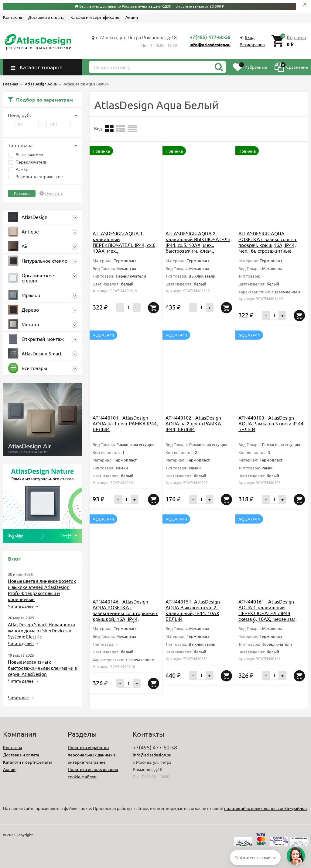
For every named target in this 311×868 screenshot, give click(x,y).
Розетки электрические (36, 176)
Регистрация (252, 44)
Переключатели (28, 162)
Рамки (18, 169)
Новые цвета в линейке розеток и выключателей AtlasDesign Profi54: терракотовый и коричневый (42, 590)
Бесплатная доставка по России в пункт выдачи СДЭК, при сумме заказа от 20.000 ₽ (152, 6)
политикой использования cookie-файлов (265, 808)
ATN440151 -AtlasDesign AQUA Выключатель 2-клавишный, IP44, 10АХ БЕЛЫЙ (193, 610)
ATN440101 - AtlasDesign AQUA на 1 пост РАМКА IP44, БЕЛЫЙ (125, 423)
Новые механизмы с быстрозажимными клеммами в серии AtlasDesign (42, 668)
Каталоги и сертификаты (95, 17)
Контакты (13, 17)
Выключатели (26, 154)
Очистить (54, 193)
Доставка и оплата (46, 17)
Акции (132, 17)
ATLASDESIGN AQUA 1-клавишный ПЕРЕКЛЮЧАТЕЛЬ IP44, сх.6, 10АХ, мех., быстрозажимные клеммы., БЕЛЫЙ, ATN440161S (125, 248)
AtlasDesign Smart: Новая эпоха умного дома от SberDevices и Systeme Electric (42, 630)
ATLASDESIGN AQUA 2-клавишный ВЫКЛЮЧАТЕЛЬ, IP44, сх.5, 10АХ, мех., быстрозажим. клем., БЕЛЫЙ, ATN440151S (199, 245)
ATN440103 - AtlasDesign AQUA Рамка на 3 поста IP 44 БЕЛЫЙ (271, 423)
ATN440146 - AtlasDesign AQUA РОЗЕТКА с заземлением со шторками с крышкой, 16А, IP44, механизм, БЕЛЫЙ (125, 613)
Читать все (18, 697)
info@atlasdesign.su (210, 44)
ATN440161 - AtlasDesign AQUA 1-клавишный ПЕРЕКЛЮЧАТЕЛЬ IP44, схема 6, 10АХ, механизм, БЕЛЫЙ (268, 613)
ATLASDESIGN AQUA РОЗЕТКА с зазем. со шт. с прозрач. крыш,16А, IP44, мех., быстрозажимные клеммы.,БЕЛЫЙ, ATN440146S (268, 248)
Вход (250, 37)
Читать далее (21, 606)
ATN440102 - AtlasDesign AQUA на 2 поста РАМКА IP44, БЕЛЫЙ (193, 423)
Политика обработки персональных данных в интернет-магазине (92, 755)
